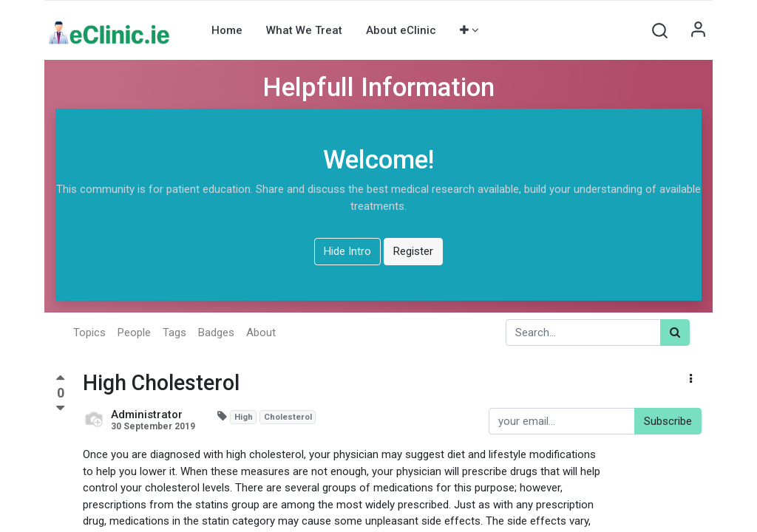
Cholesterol (288, 417)
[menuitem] (227, 30)
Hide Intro (347, 251)
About (261, 332)
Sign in (698, 30)
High (244, 417)
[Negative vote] (60, 409)
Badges (216, 332)
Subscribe (668, 421)
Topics (89, 332)
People (134, 332)
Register (413, 251)
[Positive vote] (60, 380)
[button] (469, 30)
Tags (174, 332)
